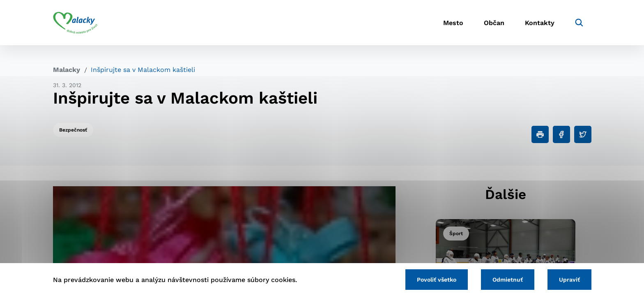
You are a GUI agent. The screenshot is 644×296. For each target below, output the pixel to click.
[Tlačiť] (540, 134)
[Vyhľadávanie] (579, 23)
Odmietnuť (508, 280)
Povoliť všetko (437, 280)
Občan (494, 23)
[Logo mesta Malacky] (75, 23)
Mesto (453, 23)
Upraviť (569, 280)
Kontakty (540, 23)
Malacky (67, 70)
